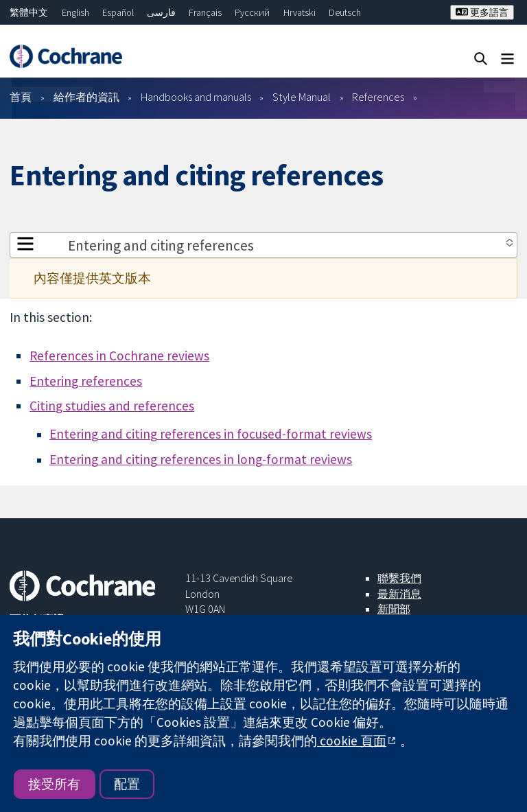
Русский (252, 12)
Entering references (86, 381)
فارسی (161, 12)
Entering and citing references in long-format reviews (201, 459)
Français (205, 12)
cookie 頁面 (352, 741)
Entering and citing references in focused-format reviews (211, 434)
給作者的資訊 (86, 97)
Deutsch (345, 12)
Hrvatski (300, 12)
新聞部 (394, 609)
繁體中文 (29, 12)
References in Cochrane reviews (119, 356)
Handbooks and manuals (196, 97)
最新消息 (399, 594)
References (378, 97)
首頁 (21, 97)
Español (118, 12)
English (75, 12)
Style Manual (302, 97)
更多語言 (482, 12)
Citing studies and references (112, 406)
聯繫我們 (399, 578)
